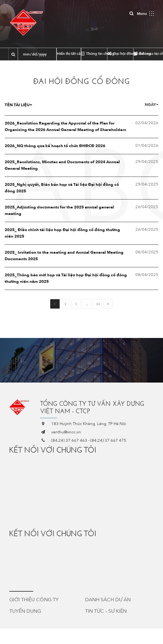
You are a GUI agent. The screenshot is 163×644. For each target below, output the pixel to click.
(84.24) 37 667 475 (108, 440)
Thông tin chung (94, 54)
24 (98, 304)
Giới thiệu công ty (34, 600)
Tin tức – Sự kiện (106, 611)
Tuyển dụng (25, 611)
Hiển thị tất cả (69, 54)
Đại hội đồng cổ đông (120, 54)
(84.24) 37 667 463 (69, 440)
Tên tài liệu (18, 105)
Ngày (152, 105)
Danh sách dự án (108, 600)
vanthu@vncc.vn (66, 432)
